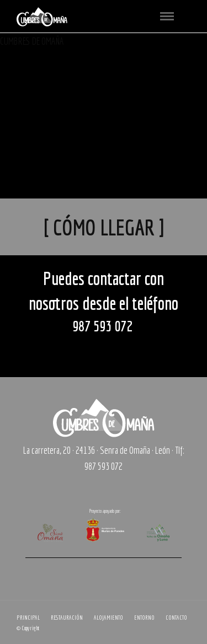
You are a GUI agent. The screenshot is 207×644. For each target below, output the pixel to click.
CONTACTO (176, 618)
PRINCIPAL (28, 618)
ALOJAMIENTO (108, 618)
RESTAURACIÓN (67, 618)
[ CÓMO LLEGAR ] (104, 227)
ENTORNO (144, 618)
